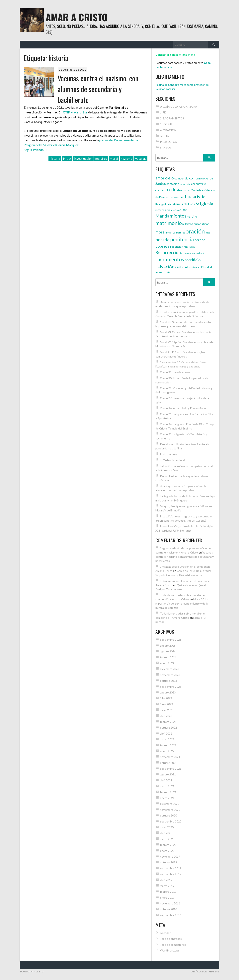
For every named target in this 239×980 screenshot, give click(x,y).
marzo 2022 (167, 739)
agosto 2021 (168, 774)
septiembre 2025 (171, 640)
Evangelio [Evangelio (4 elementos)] (161, 204)
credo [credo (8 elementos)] (171, 189)
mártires (101, 158)
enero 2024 (167, 663)
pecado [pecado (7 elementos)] (162, 240)
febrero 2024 (168, 657)
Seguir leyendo (36, 150)
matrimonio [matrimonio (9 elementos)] (169, 223)
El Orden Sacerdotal (172, 460)
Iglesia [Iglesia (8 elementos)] (207, 204)
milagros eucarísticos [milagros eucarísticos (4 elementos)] (196, 224)
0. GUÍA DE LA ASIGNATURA (179, 107)
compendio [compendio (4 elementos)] (181, 178)
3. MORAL (166, 124)
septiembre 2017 (171, 874)
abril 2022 (166, 733)
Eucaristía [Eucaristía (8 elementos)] (195, 197)
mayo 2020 (167, 827)
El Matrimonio (168, 454)
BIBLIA (164, 136)
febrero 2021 (168, 792)
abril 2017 (166, 880)
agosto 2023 (168, 692)
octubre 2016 (168, 909)
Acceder (165, 933)
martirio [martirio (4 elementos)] (192, 216)
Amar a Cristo (77, 17)
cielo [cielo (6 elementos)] (169, 178)
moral (114, 158)
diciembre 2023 (170, 669)
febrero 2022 (168, 745)
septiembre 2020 (171, 821)
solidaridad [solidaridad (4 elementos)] (205, 267)
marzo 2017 (167, 886)
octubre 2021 (168, 763)
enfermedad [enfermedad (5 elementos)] (175, 197)
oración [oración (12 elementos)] (195, 231)
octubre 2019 (168, 862)
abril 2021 (166, 780)
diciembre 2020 (170, 804)
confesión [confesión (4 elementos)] (173, 184)
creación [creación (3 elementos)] (160, 190)
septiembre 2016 (171, 915)
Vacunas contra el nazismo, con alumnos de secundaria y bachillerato (98, 89)
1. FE (163, 112)
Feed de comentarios (173, 945)
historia (55, 158)
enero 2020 (167, 851)
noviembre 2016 (170, 903)
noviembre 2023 (170, 675)
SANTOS (166, 148)
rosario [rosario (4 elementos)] (186, 253)
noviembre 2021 (170, 757)
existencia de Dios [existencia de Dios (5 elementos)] (182, 204)
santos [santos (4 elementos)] (193, 267)
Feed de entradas (171, 939)
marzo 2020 (167, 839)
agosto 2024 (168, 651)
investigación (83, 158)
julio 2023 (166, 698)
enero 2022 (167, 751)
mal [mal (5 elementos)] (186, 210)
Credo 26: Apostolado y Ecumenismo (183, 408)
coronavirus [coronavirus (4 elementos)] (199, 184)
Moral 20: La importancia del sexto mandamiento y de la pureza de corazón (182, 603)
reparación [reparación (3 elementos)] (189, 247)
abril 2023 (166, 716)
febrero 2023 (168, 722)
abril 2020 (166, 833)
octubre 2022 (168, 727)
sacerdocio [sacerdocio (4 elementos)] (198, 253)
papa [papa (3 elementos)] (208, 233)
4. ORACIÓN (168, 130)
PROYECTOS (168, 142)
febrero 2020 (168, 845)
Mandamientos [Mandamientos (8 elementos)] (171, 216)
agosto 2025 (168, 646)
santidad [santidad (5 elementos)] (182, 267)
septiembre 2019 (171, 868)
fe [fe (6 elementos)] (197, 204)
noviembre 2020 (170, 810)
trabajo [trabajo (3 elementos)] (159, 272)
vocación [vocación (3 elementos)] (167, 272)
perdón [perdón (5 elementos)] (200, 240)
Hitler (67, 158)
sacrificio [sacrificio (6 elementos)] (193, 260)
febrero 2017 (168, 892)
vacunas (141, 158)
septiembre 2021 (171, 769)
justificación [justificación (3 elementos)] (176, 210)
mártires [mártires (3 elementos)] (181, 233)
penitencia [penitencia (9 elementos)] (182, 239)
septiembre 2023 (171, 687)
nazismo (127, 158)
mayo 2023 (167, 710)
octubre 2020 (168, 815)
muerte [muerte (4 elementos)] (171, 232)
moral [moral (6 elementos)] (160, 232)
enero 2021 (167, 798)
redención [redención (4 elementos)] (177, 247)
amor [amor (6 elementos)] (160, 178)
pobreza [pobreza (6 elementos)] (162, 246)
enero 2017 (167, 898)
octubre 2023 (168, 681)
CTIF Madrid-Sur (75, 112)
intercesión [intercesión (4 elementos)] (163, 210)
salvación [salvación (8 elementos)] (165, 267)
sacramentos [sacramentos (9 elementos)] (170, 259)
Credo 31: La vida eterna (175, 372)
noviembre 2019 (170, 856)
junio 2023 (166, 704)
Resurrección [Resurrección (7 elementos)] (168, 252)
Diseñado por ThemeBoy (205, 972)
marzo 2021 (167, 786)
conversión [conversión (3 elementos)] (185, 184)
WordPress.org (169, 950)
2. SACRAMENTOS (172, 118)
